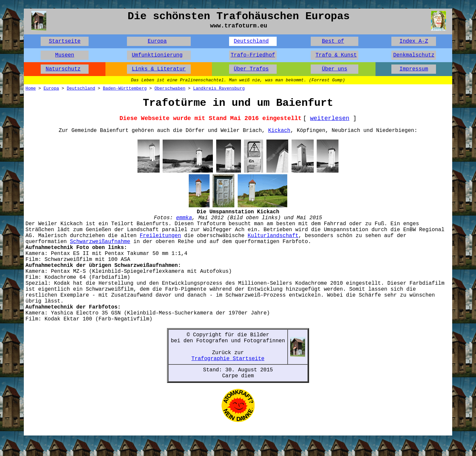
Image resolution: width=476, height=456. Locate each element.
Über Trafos (251, 69)
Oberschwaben (170, 88)
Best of (333, 41)
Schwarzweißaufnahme (100, 242)
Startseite (65, 41)
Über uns (335, 69)
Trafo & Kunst (336, 55)
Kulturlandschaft (273, 236)
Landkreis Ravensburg (219, 88)
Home (31, 88)
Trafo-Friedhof (253, 55)
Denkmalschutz (414, 55)
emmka (184, 218)
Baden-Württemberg (125, 88)
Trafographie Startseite (228, 359)
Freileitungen (160, 236)
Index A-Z (414, 41)
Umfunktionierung (157, 55)
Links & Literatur (159, 69)
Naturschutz (63, 69)
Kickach (279, 131)
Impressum (414, 69)
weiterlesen (330, 118)
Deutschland (251, 41)
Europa (157, 41)
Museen (65, 55)
